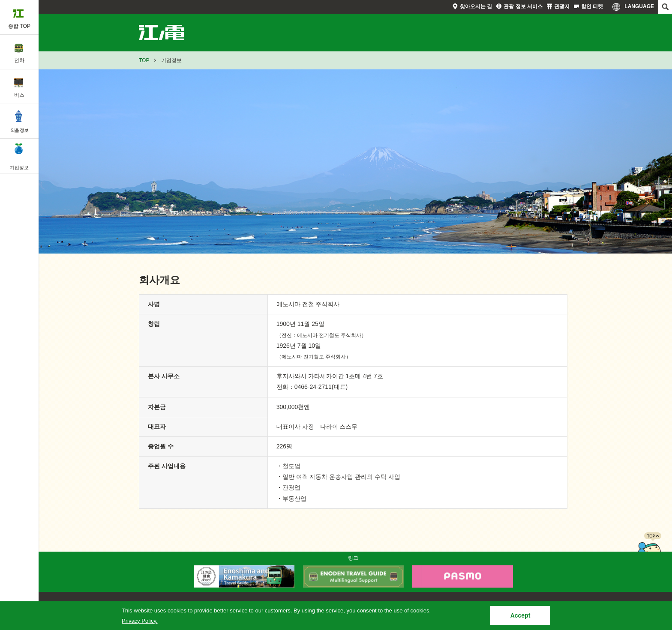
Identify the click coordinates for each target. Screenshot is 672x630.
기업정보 (171, 33)
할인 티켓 (592, 6)
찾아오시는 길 (476, 6)
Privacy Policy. (140, 621)
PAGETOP (649, 549)
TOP (144, 60)
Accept (520, 615)
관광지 (562, 6)
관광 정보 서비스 (523, 6)
